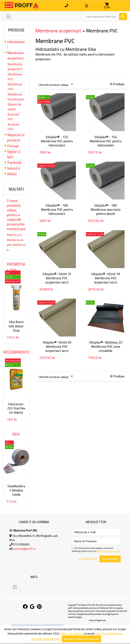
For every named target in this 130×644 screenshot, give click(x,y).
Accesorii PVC (13, 117)
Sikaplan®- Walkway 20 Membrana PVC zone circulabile (106, 347)
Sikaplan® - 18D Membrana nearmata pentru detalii (106, 210)
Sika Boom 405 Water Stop (16, 326)
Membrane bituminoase (16, 97)
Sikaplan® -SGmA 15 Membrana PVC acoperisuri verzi (57, 278)
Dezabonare (88, 559)
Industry (14, 168)
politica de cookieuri (72, 633)
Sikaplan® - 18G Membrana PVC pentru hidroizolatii (57, 210)
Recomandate (16, 352)
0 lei (107, 7)
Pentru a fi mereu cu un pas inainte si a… (16, 242)
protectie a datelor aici (109, 633)
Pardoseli (14, 163)
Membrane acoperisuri (16, 56)
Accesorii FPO (13, 127)
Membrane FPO (15, 87)
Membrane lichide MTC (15, 67)
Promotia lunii (16, 267)
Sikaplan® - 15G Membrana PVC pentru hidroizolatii (106, 141)
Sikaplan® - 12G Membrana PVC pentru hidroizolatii (57, 141)
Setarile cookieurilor (45, 639)
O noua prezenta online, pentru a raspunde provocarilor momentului (16, 215)
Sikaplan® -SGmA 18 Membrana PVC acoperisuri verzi (106, 278)
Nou (16, 434)
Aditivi (12, 174)
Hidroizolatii (16, 45)
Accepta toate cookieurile (81, 639)
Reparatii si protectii (16, 138)
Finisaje (13, 146)
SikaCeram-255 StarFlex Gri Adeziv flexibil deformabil (16, 412)
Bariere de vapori (14, 107)
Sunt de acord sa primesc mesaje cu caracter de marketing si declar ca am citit (96, 550)
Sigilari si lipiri (14, 154)
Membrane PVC (15, 77)
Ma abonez (110, 559)
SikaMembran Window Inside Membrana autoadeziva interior (16, 497)
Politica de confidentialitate (109, 551)
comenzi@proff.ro (24, 549)
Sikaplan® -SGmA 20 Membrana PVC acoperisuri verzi (57, 347)
